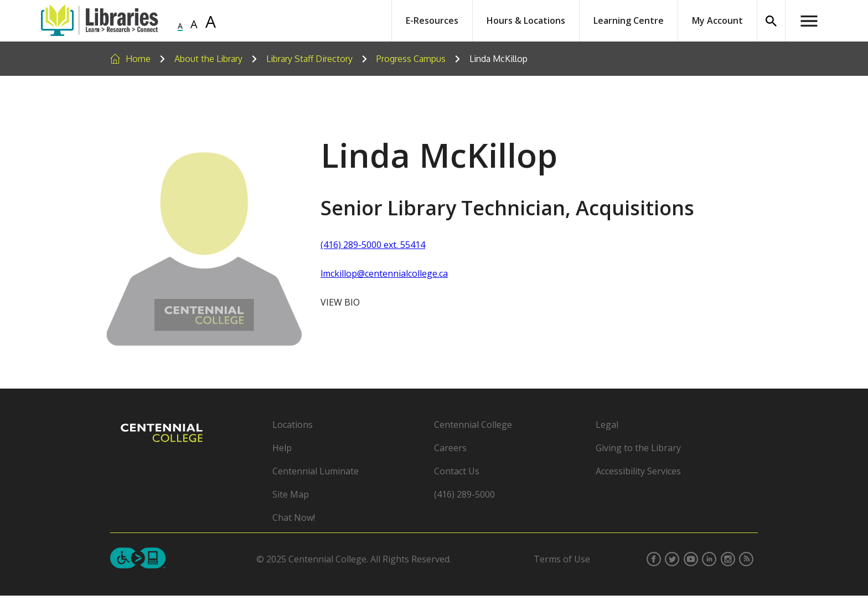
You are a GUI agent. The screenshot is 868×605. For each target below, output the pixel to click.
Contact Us (457, 471)
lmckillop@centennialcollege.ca (384, 273)
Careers (450, 448)
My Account (717, 20)
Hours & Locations (526, 20)
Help (282, 448)
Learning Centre (629, 20)
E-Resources (432, 20)
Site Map (291, 494)
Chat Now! (294, 518)
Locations (293, 425)
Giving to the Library (638, 448)
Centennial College (473, 425)
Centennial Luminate (316, 471)
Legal (607, 425)
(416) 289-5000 (464, 494)
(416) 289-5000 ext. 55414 (373, 245)
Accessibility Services (638, 471)
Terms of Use (562, 559)
